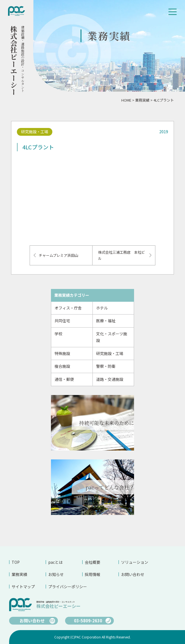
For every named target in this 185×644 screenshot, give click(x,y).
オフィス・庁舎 (68, 308)
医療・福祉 (106, 321)
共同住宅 (62, 321)
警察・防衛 (106, 366)
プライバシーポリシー (65, 587)
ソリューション (135, 562)
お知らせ (56, 574)
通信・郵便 (64, 379)
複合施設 (62, 366)
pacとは (55, 562)
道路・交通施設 (110, 379)
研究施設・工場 (110, 353)
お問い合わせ (133, 574)
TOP (16, 562)
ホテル (102, 308)
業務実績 (142, 100)
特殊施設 (62, 353)
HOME (126, 100)
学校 (58, 334)
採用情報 (92, 574)
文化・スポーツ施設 (112, 337)
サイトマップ (23, 587)
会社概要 (92, 562)
